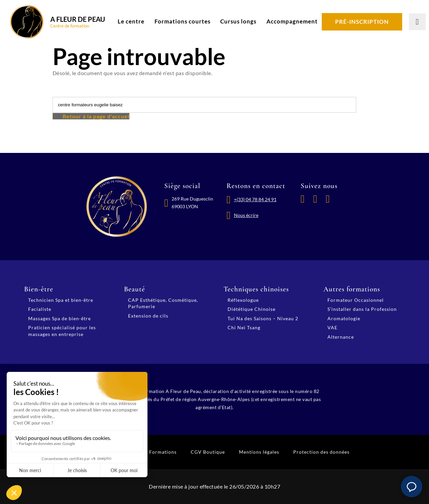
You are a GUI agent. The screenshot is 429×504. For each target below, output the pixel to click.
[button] (412, 487)
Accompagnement (292, 21)
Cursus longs (238, 21)
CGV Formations (157, 452)
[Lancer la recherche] (417, 22)
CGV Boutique (208, 452)
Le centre (131, 21)
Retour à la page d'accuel (96, 116)
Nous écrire (246, 215)
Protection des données (321, 452)
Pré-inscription (362, 22)
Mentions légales (259, 452)
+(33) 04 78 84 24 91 (255, 199)
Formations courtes (182, 21)
